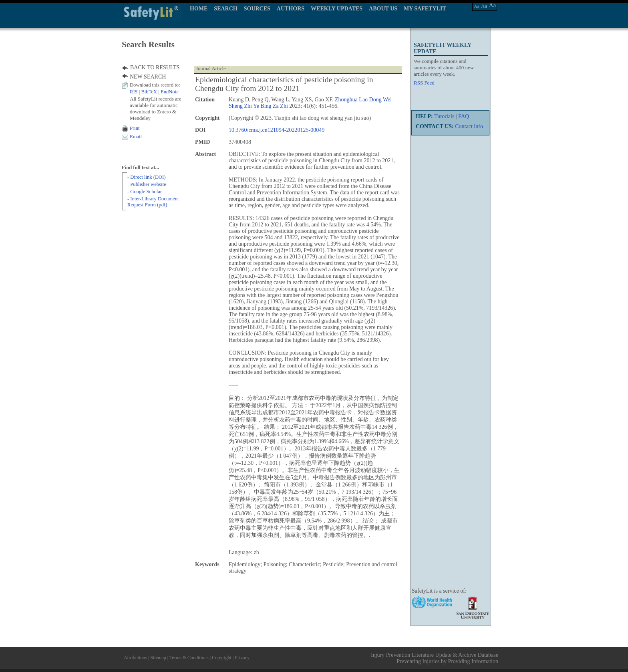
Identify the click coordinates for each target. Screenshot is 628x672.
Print (135, 128)
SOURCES (257, 9)
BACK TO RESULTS (155, 68)
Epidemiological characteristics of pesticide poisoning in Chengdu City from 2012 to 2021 (284, 84)
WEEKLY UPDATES (337, 9)
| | (154, 92)
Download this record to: (155, 85)
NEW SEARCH (148, 77)
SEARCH (225, 9)
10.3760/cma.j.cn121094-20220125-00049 (277, 130)
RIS (134, 92)
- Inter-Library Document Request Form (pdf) (153, 202)
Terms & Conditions (189, 658)
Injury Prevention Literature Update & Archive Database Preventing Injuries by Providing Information (435, 658)
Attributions (135, 658)
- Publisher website (147, 184)
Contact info (469, 126)
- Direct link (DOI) (146, 177)
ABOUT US (383, 9)
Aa (477, 6)
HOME (199, 9)
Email (136, 137)
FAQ (464, 116)
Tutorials (444, 116)
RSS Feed (424, 83)
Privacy (242, 658)
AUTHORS (291, 9)
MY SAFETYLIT (425, 9)
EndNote (170, 92)
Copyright (222, 658)
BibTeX (149, 92)
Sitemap (158, 658)
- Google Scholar (145, 192)
